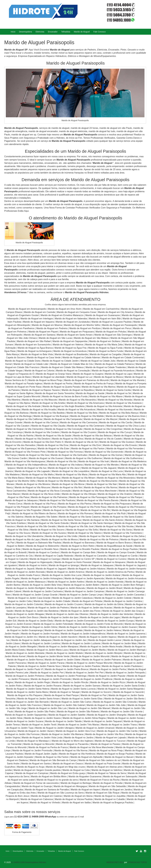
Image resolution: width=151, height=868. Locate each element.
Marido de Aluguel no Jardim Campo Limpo (81, 595)
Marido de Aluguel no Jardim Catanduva (73, 598)
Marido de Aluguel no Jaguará (130, 565)
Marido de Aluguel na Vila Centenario (86, 426)
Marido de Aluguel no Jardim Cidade (52, 601)
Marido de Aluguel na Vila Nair (102, 484)
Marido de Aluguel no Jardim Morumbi (90, 656)
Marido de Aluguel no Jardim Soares (43, 718)
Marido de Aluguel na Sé (119, 393)
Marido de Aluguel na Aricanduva (70, 351)
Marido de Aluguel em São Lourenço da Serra (61, 793)
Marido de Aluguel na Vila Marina (98, 387)
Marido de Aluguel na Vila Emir (86, 445)
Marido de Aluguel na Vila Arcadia (39, 410)
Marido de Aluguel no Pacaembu (72, 744)
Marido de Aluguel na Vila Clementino (25, 429)
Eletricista (40, 32)
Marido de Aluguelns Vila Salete (41, 517)
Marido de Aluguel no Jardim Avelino (66, 582)
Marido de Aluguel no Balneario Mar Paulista (39, 543)
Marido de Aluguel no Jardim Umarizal (95, 728)
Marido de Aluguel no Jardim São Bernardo (27, 702)
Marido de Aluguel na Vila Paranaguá (88, 497)
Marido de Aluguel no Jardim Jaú (70, 640)
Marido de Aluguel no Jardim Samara (82, 686)
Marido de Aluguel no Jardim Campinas (84, 591)
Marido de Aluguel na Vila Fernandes (125, 449)
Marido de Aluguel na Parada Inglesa (24, 384)
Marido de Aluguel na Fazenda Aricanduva (113, 371)
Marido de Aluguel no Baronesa (79, 543)
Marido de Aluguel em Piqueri (43, 332)
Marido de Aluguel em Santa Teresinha (55, 393)
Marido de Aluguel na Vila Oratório (115, 494)
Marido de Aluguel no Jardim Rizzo (108, 682)
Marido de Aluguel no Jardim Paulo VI (24, 669)
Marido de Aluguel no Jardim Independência (83, 634)
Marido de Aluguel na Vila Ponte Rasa (87, 507)
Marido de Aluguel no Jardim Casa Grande (29, 598)
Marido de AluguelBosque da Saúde (114, 546)
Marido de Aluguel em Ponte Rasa (24, 387)
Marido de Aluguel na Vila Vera (95, 536)
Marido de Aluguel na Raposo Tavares (41, 390)
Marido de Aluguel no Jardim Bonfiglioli (25, 588)
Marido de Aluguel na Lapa (118, 374)
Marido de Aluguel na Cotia (76, 770)
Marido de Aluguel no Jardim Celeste (113, 598)
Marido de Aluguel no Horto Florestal (73, 562)
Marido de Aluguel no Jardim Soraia (125, 718)
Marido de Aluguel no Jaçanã (19, 569)
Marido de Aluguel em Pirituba (111, 332)
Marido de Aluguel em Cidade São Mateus (63, 367)
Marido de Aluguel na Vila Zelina (128, 536)
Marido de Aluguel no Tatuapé (65, 692)
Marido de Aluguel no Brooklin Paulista (80, 549)
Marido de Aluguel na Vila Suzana (49, 533)
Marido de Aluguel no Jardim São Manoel (89, 708)
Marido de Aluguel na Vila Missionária (116, 478)
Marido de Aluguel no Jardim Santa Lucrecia (73, 689)
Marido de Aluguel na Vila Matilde (87, 416)
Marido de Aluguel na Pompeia (131, 384)
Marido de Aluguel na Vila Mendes (102, 465)
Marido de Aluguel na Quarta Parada (62, 387)
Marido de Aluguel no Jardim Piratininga (66, 676)
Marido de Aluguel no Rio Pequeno (25, 695)
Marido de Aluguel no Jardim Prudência (93, 679)
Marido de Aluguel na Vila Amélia (49, 403)
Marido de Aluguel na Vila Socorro (47, 530)
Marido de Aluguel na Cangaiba (106, 354)
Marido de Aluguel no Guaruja (37, 786)
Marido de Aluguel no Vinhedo (45, 803)
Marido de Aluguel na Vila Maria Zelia (104, 345)
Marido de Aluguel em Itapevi (85, 790)
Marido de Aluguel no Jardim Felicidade (53, 624)
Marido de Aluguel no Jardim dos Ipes (59, 617)
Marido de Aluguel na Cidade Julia (98, 361)
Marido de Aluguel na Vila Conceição (64, 429)
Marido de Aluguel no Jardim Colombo (24, 604)
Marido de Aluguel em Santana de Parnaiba (47, 790)
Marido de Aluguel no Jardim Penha (108, 669)
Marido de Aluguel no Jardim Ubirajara (54, 728)
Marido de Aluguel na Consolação (73, 371)
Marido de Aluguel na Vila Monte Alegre (57, 481)
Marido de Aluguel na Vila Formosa (65, 452)
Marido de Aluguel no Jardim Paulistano (122, 666)
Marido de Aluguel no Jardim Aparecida (84, 578)
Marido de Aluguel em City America (116, 312)
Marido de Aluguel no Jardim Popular (107, 676)
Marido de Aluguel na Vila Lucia (107, 471)
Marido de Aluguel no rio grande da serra (57, 780)
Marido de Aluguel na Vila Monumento (98, 481)
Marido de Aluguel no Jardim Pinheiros (25, 676)
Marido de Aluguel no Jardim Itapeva (98, 637)
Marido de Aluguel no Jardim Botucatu (66, 588)
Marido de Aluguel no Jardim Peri (47, 673)
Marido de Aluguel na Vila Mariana (43, 478)
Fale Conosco (100, 32)
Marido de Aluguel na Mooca (108, 377)
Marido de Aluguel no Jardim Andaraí (102, 575)
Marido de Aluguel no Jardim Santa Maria (27, 692)
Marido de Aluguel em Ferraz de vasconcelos (36, 783)
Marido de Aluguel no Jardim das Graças (123, 611)
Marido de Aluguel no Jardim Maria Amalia (101, 647)
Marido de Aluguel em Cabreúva (37, 799)
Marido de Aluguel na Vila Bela (82, 413)
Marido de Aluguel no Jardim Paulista (81, 666)
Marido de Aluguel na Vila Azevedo (115, 410)
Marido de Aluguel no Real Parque (62, 695)
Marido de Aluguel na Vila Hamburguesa (25, 461)
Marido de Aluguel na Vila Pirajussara (112, 504)
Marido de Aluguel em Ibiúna (78, 796)
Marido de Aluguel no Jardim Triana (119, 725)
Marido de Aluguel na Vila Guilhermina (123, 458)
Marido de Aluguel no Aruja (31, 767)
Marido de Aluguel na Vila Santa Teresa (61, 520)
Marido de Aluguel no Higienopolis (35, 562)
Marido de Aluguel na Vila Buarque (51, 416)
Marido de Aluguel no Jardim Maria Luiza (47, 650)
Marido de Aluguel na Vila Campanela (63, 419)
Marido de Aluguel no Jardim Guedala (64, 630)
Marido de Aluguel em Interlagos (37, 319)
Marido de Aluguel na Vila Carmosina (79, 422)
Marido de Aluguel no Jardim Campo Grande (35, 595)
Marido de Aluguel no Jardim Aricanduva (126, 578)
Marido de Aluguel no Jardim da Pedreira (48, 608)
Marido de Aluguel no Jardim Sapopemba (26, 715)
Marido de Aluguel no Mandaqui (33, 741)
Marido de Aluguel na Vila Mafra (38, 475)
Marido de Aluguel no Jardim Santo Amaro (38, 699)
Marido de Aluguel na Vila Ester (54, 449)
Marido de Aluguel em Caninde (39, 312)
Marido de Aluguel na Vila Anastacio (124, 403)
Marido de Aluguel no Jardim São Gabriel (64, 705)
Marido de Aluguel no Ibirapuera (109, 562)
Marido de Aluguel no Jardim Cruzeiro (64, 604)
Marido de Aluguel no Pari (94, 695)
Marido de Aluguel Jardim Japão (41, 754)
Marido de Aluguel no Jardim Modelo (65, 653)
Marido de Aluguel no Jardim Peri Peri (85, 673)
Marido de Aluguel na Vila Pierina (75, 504)
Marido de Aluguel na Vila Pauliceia (57, 500)
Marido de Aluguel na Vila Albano (106, 396)
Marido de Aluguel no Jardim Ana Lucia (62, 575)
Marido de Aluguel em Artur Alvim (65, 309)
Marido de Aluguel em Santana (39, 335)
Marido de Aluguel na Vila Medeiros (129, 461)
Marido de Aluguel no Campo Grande (116, 552)
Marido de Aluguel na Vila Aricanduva (76, 410)
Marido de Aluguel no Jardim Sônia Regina (84, 718)
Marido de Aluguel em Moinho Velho (82, 325)
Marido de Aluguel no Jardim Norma (25, 660)
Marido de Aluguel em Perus (117, 328)
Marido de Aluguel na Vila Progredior (23, 510)
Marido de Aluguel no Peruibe (108, 783)
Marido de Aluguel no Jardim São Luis (48, 708)
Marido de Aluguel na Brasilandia (71, 354)
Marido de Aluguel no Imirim (33, 565)
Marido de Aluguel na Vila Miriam (79, 478)
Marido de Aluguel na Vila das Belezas (93, 436)
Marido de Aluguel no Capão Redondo (54, 556)
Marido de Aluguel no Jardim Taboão (63, 721)
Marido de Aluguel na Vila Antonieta (104, 406)
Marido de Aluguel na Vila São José (76, 526)
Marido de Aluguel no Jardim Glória (39, 627)
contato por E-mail (76, 817)
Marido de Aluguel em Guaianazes (103, 315)
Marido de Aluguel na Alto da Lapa (22, 539)
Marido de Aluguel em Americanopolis (27, 309)
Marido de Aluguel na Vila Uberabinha (24, 536)
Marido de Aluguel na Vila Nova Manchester (95, 491)
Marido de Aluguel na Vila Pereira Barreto (98, 500)
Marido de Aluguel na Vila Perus (40, 504)
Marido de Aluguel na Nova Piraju (106, 750)
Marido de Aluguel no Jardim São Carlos (71, 702)
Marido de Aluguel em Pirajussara (77, 332)
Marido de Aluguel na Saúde (90, 393)
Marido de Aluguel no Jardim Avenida (105, 582)
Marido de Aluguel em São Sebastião (107, 786)
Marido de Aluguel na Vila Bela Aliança (119, 413)
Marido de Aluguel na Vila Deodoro (33, 439)
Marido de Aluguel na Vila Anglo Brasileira (63, 406)
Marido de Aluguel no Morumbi (39, 744)
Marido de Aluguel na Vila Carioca (41, 422)
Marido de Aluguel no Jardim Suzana (25, 721)
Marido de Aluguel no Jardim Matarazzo (26, 582)
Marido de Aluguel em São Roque (102, 793)
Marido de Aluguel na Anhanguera (34, 351)
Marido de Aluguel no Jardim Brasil (104, 588)
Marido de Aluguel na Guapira (88, 374)
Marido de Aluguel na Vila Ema (53, 445)
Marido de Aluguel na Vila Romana (75, 513)
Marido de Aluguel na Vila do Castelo (103, 439)
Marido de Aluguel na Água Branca (35, 348)
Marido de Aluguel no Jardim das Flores (81, 611)
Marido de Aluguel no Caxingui (45, 559)
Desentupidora (25, 32)
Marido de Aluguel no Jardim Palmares (102, 660)
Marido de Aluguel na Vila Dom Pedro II (43, 442)
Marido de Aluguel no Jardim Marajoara (58, 647)
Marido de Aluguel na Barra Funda (106, 351)
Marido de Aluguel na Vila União (61, 536)
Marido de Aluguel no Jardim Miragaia (25, 614)
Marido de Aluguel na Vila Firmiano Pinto (25, 452)
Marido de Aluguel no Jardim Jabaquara (31, 640)
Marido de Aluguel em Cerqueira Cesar (77, 312)
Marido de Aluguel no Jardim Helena (103, 630)
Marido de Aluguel (82, 32)
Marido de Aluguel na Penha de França (94, 384)
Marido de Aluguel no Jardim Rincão (70, 682)
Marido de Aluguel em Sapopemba (70, 341)
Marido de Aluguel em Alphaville (87, 757)
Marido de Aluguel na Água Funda (105, 348)
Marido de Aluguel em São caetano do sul (99, 760)
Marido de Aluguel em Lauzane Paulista (112, 322)
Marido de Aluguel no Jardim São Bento (124, 699)
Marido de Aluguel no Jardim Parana (46, 663)
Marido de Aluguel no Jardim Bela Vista (42, 585)
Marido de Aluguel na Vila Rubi (110, 513)
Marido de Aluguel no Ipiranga (64, 565)
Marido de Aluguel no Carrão (123, 556)
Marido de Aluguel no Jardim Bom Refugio (122, 585)
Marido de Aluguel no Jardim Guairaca (78, 627)
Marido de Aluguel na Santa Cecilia (113, 390)
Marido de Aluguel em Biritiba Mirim (49, 777)
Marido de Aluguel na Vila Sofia (82, 530)
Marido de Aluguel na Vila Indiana (66, 465)
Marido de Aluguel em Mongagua (70, 786)
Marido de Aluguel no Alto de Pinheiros (99, 539)
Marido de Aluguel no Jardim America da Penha (110, 572)
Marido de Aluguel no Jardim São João (106, 705)
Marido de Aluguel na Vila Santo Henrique (92, 523)
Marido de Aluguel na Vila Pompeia (48, 507)
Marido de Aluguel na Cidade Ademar (82, 358)
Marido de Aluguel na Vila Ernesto (120, 445)
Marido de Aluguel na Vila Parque (125, 497)
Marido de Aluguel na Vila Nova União (41, 494)
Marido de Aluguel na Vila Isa (31, 468)
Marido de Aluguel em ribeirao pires (105, 767)
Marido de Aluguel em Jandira (117, 790)
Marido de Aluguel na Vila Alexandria (77, 400)
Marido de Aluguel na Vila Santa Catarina (80, 517)
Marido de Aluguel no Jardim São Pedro (35, 712)
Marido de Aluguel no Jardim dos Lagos (100, 617)
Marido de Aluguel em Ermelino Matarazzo (62, 315)
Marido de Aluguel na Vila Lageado (32, 471)
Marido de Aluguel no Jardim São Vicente (122, 712)
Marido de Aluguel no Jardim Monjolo (103, 653)
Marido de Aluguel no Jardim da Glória (104, 604)
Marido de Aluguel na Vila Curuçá (115, 432)
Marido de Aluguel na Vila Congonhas (103, 429)
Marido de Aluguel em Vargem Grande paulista (37, 770)
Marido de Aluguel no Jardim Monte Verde (48, 656)
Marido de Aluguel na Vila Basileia (47, 413)
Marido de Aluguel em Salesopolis (120, 777)
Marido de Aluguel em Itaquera (38, 322)
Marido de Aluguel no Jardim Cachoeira (43, 591)
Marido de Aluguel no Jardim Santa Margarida (121, 689)
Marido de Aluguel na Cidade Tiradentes (106, 367)
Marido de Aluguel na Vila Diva (67, 439)
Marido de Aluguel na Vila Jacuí (64, 468)
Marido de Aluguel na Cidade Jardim (60, 361)
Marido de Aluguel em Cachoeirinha (101, 309)
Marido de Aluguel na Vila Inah (94, 461)
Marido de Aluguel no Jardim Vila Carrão (117, 731)
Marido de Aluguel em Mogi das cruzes (66, 767)
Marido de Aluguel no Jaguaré (51, 569)
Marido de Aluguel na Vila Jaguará (99, 468)
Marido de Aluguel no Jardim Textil (39, 725)
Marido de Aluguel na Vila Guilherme (84, 458)
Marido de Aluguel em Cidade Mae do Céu (72, 364)
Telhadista (66, 32)
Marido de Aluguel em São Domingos (113, 335)
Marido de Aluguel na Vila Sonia (116, 530)
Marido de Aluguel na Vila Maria (71, 475)
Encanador (53, 32)
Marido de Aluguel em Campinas (32, 773)
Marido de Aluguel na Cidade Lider (31, 364)
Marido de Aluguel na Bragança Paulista (113, 803)
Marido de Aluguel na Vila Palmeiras (49, 497)
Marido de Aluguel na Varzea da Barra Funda (65, 396)
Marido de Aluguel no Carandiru (91, 556)
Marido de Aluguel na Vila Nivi (67, 487)
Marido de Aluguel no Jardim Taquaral (103, 721)
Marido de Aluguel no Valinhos (107, 770)
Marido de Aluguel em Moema (47, 325)
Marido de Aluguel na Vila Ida (62, 461)
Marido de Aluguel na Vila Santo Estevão (48, 523)
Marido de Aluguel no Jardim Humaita (40, 634)
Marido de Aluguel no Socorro (96, 692)
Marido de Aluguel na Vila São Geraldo (36, 526)
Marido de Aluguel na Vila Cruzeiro (79, 432)
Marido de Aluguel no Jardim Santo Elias (82, 699)
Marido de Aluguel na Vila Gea (34, 455)
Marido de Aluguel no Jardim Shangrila (107, 715)
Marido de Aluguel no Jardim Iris (21, 637)
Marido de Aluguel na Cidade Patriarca (114, 364)
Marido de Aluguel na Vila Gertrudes (69, 455)
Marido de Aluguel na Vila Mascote (40, 400)
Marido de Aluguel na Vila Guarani (46, 458)
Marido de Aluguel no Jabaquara (97, 565)
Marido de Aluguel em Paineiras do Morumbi (87, 380)
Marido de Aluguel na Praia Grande (103, 764)
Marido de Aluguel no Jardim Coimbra (123, 601)
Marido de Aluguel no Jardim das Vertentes (112, 614)
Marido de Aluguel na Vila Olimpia (79, 494)
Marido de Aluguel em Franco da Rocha (100, 780)
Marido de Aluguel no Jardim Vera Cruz (75, 731)
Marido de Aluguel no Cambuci (44, 552)
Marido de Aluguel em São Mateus (92, 338)
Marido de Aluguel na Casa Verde (44, 358)
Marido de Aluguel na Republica (78, 390)
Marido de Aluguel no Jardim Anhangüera (42, 578)
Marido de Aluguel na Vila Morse (68, 484)
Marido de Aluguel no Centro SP (78, 559)
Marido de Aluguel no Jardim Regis (32, 682)
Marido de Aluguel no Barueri (119, 757)
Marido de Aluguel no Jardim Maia (119, 643)
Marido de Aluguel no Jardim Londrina (41, 643)
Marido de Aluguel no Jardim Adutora (86, 569)
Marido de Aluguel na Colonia (39, 371)
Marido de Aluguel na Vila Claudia (48, 426)
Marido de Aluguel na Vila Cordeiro (42, 432)
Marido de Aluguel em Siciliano (105, 341)
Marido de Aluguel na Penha (58, 384)
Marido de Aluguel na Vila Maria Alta (108, 475)
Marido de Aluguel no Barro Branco (114, 543)
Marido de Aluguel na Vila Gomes (106, 455)
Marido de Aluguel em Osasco (68, 764)
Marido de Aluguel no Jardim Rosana (43, 686)
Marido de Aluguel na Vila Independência (26, 465)
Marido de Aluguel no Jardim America (65, 572)
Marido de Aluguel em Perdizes (85, 328)
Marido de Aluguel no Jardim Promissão (51, 679)
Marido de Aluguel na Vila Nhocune (32, 487)
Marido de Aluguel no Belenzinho (43, 546)
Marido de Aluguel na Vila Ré (95, 510)
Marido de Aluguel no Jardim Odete (63, 660)
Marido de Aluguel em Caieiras (47, 796)
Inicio (13, 32)
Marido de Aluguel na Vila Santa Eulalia (122, 517)
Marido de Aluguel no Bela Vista (37, 354)
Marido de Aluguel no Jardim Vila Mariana (62, 734)
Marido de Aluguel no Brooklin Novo (40, 549)
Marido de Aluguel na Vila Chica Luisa (126, 426)
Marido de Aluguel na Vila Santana (22, 520)
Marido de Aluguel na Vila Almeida (115, 400)
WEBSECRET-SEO (115, 862)
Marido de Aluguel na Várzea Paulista (74, 799)
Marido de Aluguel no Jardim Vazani (36, 731)
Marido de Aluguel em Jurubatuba (73, 322)
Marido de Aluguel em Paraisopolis (120, 325)
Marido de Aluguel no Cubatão (110, 799)
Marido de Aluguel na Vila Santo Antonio (103, 520)
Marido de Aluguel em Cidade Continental (123, 358)
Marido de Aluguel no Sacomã (128, 692)
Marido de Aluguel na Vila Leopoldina (70, 471)
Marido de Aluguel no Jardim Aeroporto (127, 569)
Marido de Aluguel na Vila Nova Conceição (49, 491)
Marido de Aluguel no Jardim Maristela (25, 653)
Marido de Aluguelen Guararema (85, 777)
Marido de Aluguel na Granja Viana (54, 374)
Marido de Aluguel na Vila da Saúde (53, 436)
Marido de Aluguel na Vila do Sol (81, 442)
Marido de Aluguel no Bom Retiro (78, 546)
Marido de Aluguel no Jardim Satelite (67, 715)
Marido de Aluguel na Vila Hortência (77, 754)
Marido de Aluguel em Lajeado (111, 738)
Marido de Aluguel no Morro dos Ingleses (72, 741)
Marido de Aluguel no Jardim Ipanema (126, 634)
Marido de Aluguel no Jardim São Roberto (78, 712)
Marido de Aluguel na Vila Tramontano (123, 533)
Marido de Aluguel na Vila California (24, 419)
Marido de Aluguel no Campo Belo (78, 552)
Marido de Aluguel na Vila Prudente (61, 510)
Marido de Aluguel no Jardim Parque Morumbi (89, 663)
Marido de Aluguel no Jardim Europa (115, 621)
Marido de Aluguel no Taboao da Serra (107, 773)
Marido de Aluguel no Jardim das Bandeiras (37, 611)
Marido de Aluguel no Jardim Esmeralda (75, 621)
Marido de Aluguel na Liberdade (49, 377)
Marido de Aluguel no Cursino (111, 559)
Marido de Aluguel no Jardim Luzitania (81, 643)
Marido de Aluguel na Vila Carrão (116, 422)
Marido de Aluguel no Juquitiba (110, 796)
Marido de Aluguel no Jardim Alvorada (26, 572)
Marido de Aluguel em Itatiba (76, 803)
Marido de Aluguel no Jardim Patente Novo (39, 666)
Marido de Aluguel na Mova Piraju (45, 380)
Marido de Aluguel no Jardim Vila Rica (104, 734)
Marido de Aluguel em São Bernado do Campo (53, 760)
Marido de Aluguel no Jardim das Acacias (91, 608)
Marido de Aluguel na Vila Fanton (88, 449)
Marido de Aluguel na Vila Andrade (23, 406)
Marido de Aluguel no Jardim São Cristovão (115, 702)
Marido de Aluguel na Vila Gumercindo (104, 452)
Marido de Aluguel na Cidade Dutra (23, 361)
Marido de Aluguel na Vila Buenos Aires (125, 416)
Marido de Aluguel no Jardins (79, 738)
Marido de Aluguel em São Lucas (56, 338)
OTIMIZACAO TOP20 (137, 862)
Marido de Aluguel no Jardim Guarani (118, 627)
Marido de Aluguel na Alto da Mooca (60, 539)
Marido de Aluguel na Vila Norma (101, 487)
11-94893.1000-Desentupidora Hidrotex (29, 862)
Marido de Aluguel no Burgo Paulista (119, 549)
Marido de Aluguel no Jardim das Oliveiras (67, 614)
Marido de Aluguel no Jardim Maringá (126, 650)
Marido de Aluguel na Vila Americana (85, 403)
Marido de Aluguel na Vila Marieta (128, 380)
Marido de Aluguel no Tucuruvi (110, 741)
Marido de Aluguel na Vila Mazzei (101, 419)
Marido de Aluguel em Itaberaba (71, 319)
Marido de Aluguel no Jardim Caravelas (125, 595)
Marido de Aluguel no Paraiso (105, 744)
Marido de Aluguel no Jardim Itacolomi (58, 637)
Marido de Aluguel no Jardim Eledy (36, 621)
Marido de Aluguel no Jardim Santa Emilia (123, 686)
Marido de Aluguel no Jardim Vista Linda (42, 738)
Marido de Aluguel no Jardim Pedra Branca (67, 669)
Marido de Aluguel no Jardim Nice (128, 656)
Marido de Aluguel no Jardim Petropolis (125, 673)
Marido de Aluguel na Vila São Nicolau (115, 526)
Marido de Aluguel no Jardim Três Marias (79, 725)
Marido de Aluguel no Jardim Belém (81, 585)
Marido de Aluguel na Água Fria (70, 348)
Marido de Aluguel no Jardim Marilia (88, 650)
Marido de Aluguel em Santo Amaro (75, 335)
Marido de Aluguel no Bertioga (76, 783)
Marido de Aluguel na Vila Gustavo (117, 442)
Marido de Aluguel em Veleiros (68, 345)
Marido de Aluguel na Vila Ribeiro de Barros (34, 513)
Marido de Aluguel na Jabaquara (21, 500)
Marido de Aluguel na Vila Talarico (85, 533)
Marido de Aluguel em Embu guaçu (68, 773)
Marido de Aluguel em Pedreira (52, 328)
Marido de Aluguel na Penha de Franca (48, 747)
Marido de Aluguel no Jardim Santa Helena (28, 689)
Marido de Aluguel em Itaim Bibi (105, 319)
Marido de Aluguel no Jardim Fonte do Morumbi (99, 624)
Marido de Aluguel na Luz (79, 377)
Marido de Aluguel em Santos (36, 764)
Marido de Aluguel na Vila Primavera (126, 507)
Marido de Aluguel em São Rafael (34, 341)
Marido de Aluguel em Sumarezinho (33, 345)
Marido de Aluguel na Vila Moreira (33, 484)
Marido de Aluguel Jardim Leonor (105, 640)
